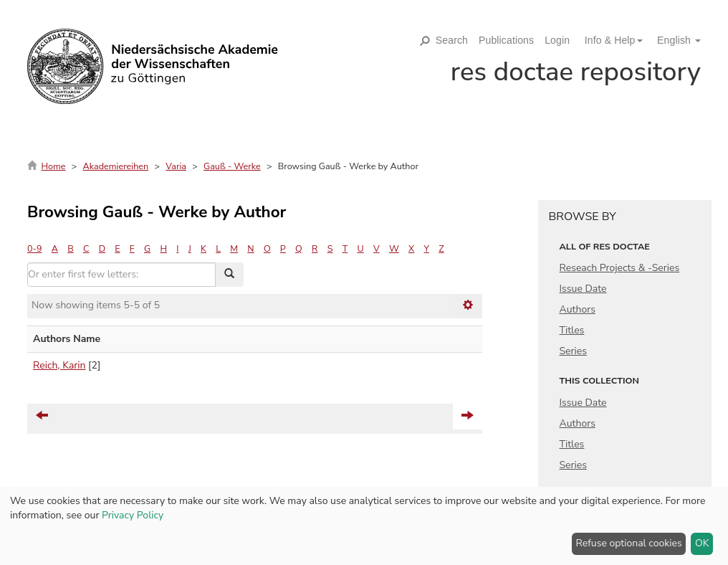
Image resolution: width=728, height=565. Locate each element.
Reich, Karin (59, 365)
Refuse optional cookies (629, 543)
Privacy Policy (133, 515)
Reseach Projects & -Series (620, 268)
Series (574, 351)
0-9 (34, 248)
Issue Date (583, 289)
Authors (578, 309)
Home (53, 166)
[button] (608, 40)
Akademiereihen (116, 166)
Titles (572, 330)
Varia (176, 166)
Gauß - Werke (232, 166)
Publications (506, 40)
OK (702, 543)
